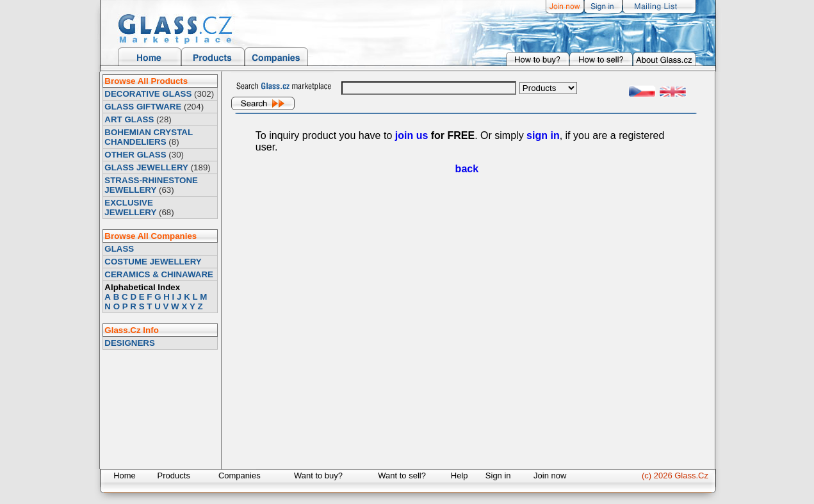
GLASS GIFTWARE (143, 107)
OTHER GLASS (135, 155)
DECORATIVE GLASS (148, 94)
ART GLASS (129, 119)
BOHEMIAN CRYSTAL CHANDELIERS (148, 137)
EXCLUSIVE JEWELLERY (130, 207)
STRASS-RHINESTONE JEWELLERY (151, 185)
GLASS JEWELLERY (146, 167)
